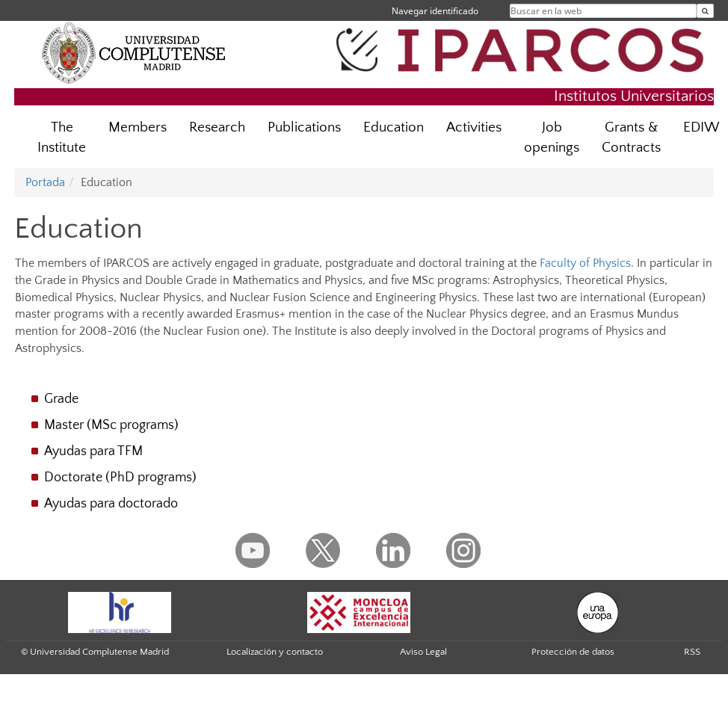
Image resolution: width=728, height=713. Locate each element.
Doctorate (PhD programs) (120, 478)
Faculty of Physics (585, 263)
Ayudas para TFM (93, 451)
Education (394, 127)
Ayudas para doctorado (111, 504)
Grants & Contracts (631, 138)
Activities (474, 127)
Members (138, 127)
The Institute (62, 138)
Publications (304, 127)
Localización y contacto (275, 652)
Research (217, 127)
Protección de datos (573, 652)
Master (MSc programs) (111, 425)
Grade (61, 399)
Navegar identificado (435, 11)
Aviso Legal (423, 652)
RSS (692, 652)
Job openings (552, 138)
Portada (45, 182)
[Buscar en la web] (705, 11)
